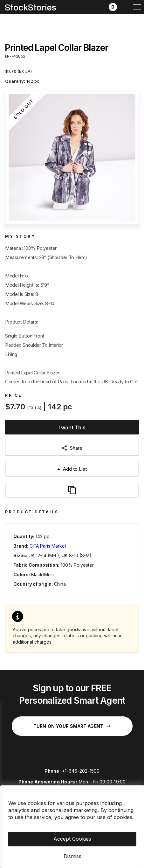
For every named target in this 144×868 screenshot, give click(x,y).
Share (76, 448)
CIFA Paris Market (48, 546)
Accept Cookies (72, 839)
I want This (72, 427)
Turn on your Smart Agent (72, 726)
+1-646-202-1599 (81, 771)
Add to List (72, 469)
